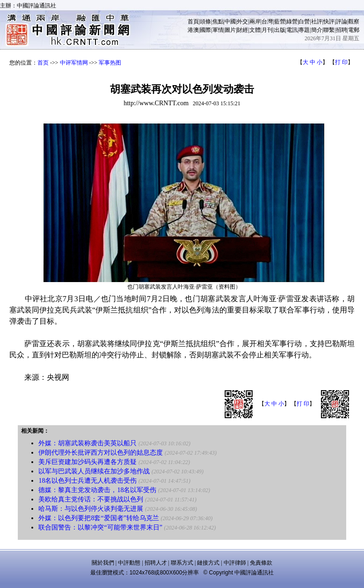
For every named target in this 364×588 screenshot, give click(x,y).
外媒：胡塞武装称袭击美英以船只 (87, 443)
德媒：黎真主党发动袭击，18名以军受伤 (97, 490)
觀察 (354, 22)
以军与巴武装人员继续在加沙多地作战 (94, 471)
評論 (342, 22)
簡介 (317, 30)
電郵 (354, 30)
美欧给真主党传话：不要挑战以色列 (91, 499)
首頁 (193, 22)
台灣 (267, 22)
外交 (242, 22)
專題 (304, 30)
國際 (205, 30)
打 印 (341, 62)
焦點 (218, 22)
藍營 (280, 22)
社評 (317, 22)
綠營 (292, 22)
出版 (280, 30)
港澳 (193, 30)
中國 (230, 22)
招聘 (342, 30)
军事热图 (110, 63)
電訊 (292, 30)
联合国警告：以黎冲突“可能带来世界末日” (100, 527)
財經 (242, 30)
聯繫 (329, 30)
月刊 (267, 30)
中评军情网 (74, 63)
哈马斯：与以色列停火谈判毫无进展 (91, 509)
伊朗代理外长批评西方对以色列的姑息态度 (101, 453)
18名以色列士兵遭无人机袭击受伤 (87, 481)
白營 (304, 22)
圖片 (230, 30)
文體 (255, 30)
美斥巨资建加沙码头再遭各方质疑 (87, 462)
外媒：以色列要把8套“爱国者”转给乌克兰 (98, 518)
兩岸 (255, 22)
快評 (329, 22)
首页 (43, 63)
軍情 (218, 30)
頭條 (205, 22)
